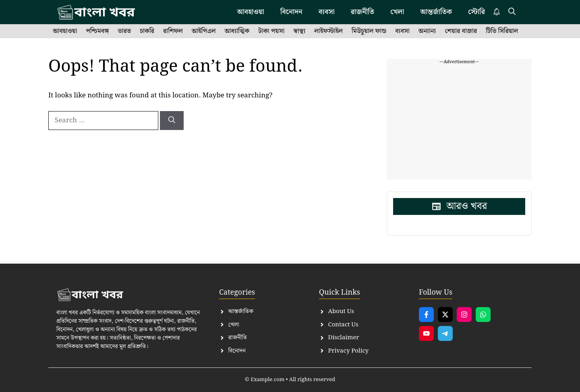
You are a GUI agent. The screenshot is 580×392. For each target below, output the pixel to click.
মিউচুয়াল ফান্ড (369, 31)
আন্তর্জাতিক (436, 12)
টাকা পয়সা (271, 31)
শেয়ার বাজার (461, 31)
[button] (512, 12)
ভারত (124, 31)
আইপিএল (204, 31)
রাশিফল (173, 31)
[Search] (172, 121)
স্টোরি (476, 12)
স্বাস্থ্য (299, 31)
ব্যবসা (327, 12)
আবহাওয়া (251, 12)
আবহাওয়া (65, 31)
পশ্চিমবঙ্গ (97, 31)
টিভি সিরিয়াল (502, 31)
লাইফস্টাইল (328, 31)
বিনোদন (291, 12)
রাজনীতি (362, 12)
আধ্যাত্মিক (237, 31)
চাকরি (147, 31)
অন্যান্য (427, 31)
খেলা (397, 12)
